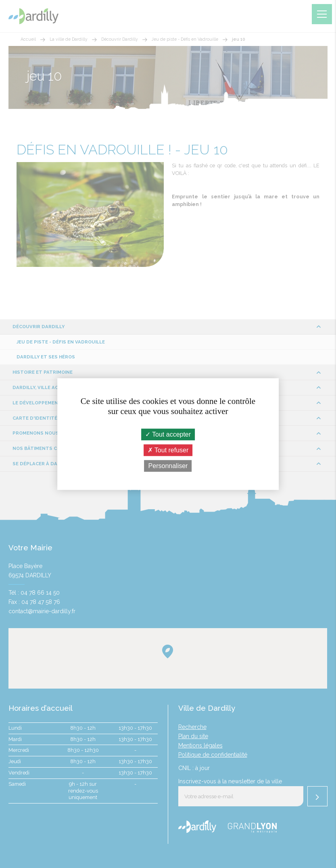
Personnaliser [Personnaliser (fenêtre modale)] (168, 466)
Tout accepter (168, 434)
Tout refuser (168, 450)
